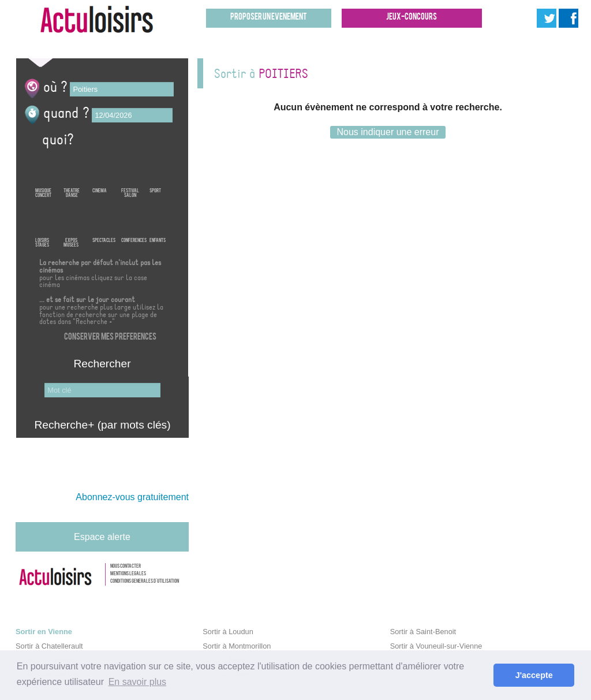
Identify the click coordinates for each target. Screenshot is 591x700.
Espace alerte (102, 537)
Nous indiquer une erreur (388, 132)
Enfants (158, 224)
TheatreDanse (72, 174)
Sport (155, 174)
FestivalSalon (130, 174)
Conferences (134, 224)
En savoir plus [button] (138, 682)
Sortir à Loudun (228, 632)
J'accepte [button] (534, 675)
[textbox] (122, 89)
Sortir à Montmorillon (237, 646)
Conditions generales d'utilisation (145, 582)
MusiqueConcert (43, 174)
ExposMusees (71, 224)
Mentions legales (128, 574)
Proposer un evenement (269, 18)
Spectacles (104, 224)
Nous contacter (126, 567)
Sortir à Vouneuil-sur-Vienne (436, 646)
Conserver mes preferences (110, 338)
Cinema (100, 174)
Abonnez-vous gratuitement (132, 497)
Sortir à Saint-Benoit (423, 632)
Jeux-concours (412, 18)
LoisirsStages (42, 224)
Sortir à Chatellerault (49, 646)
